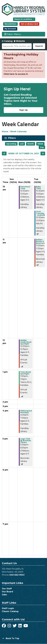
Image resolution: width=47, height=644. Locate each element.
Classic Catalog (10, 611)
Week (40, 144)
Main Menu (13, 34)
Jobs (4, 595)
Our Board (7, 592)
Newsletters (10, 24)
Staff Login (8, 608)
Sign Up (23, 110)
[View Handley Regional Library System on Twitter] (15, 626)
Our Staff (7, 589)
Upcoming (11, 144)
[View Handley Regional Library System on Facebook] (4, 626)
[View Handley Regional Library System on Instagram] (10, 626)
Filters (12, 138)
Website (20, 41)
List (22, 144)
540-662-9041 (17, 575)
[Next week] (43, 153)
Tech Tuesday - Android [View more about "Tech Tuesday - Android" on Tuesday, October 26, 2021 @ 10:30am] (40, 213)
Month (31, 144)
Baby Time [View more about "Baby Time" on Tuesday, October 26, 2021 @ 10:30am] (38, 188)
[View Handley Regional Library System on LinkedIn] (20, 626)
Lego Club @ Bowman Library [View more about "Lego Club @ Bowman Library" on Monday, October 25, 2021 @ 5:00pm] (26, 441)
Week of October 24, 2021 (24, 154)
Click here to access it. (16, 74)
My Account (10, 29)
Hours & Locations (23, 19)
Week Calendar (18, 132)
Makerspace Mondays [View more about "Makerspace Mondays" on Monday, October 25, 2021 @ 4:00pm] (26, 412)
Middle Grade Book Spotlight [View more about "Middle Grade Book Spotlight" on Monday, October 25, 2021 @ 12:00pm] (26, 342)
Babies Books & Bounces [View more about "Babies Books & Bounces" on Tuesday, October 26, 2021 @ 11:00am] (40, 241)
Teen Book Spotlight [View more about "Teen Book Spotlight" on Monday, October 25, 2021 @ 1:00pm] (26, 373)
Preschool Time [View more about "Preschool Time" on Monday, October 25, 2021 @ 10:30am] (25, 188)
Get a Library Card (29, 24)
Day (42, 147)
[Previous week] (4, 153)
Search (39, 46)
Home (5, 132)
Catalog (8, 41)
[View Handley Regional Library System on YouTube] (26, 626)
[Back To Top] (23, 638)
